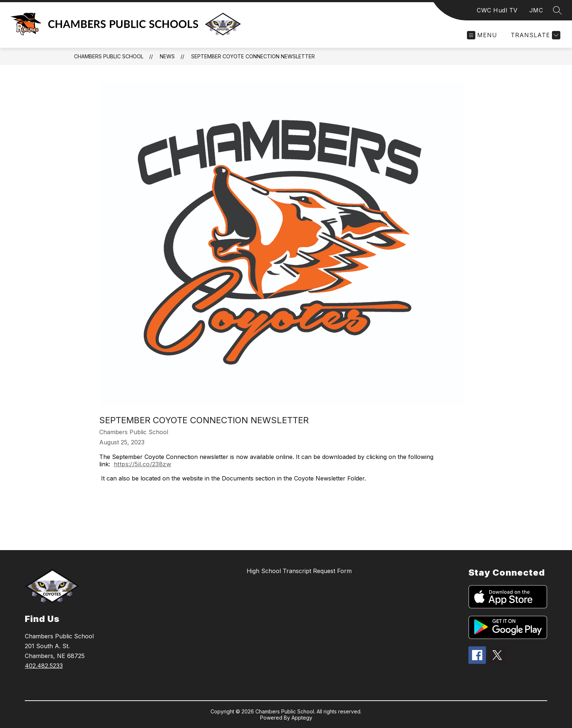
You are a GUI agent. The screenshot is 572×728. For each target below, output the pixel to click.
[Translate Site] (535, 35)
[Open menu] (482, 35)
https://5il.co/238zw (142, 464)
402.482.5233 (44, 666)
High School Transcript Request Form (299, 571)
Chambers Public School (109, 56)
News (167, 56)
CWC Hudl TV (497, 10)
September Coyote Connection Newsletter (253, 56)
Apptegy (302, 718)
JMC (536, 10)
